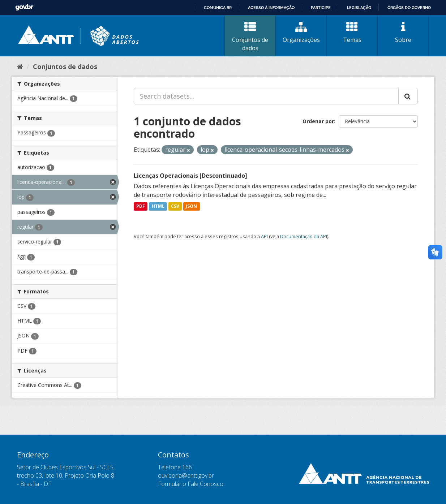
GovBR (24, 7)
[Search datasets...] (266, 96)
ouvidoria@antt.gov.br (186, 475)
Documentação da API (304, 236)
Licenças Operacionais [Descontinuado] (190, 176)
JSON (191, 206)
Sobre (403, 33)
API (264, 236)
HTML (158, 206)
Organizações (301, 33)
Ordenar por (318, 121)
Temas (352, 33)
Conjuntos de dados (250, 37)
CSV (175, 206)
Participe (321, 8)
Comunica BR (218, 8)
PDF (141, 206)
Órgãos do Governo (409, 8)
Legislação (359, 8)
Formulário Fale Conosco (191, 484)
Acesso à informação (271, 8)
